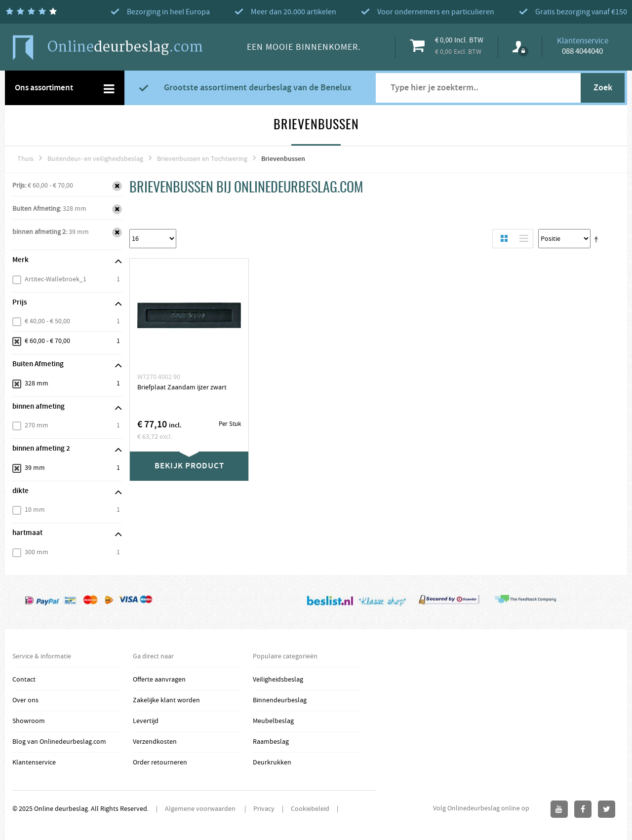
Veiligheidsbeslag (278, 680)
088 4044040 (582, 51)
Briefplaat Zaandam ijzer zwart (182, 387)
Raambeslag (271, 742)
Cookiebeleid (310, 809)
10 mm (35, 510)
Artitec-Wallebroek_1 (56, 279)
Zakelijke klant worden (166, 700)
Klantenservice (34, 763)
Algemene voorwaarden (201, 809)
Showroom (29, 721)
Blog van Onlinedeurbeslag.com (59, 742)
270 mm (37, 425)
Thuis (25, 159)
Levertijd (146, 721)
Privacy (264, 809)
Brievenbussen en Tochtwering (202, 159)
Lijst (521, 239)
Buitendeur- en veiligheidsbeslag (95, 159)
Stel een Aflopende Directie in (598, 239)
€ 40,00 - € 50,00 (47, 321)
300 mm (37, 552)
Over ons (25, 700)
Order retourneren (160, 763)
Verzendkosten (155, 742)
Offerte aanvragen (159, 680)
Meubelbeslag (273, 721)
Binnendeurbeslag (280, 700)
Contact (24, 680)
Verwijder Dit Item (117, 186)
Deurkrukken (272, 763)
